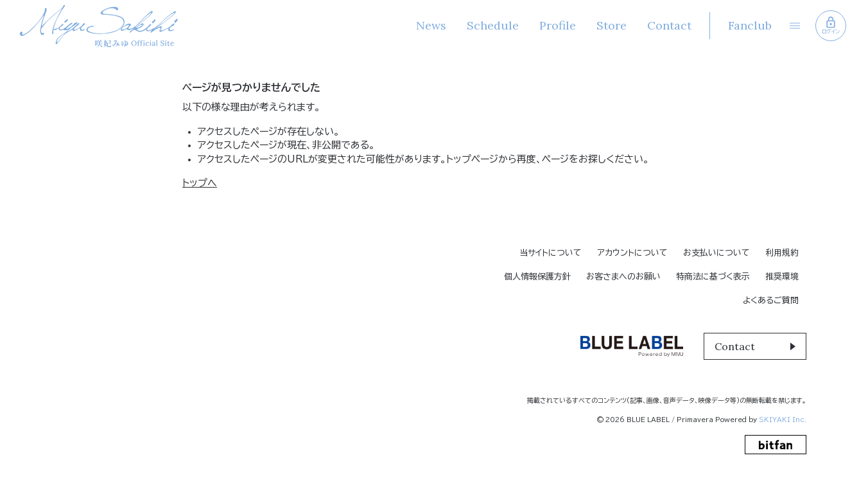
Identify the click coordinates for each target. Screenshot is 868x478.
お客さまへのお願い (623, 277)
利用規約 (782, 253)
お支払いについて (716, 253)
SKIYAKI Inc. (783, 420)
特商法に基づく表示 (713, 277)
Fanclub (749, 25)
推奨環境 (782, 277)
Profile (556, 25)
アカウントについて (632, 253)
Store (610, 25)
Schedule (491, 25)
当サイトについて (551, 253)
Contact (668, 25)
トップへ (200, 183)
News (430, 25)
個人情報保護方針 (537, 277)
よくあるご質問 (771, 300)
